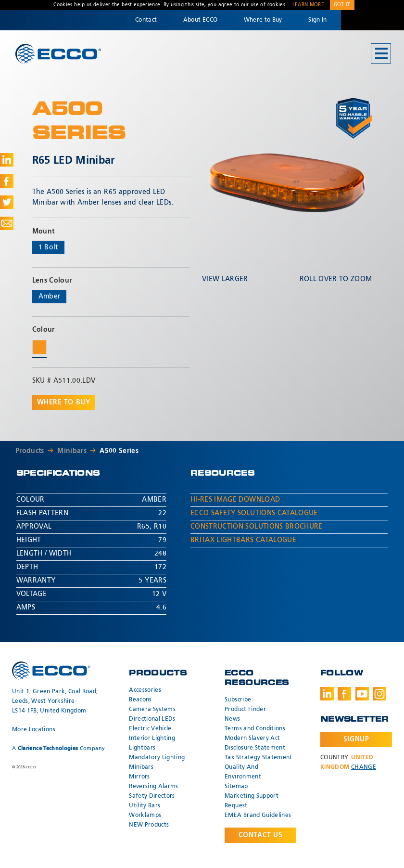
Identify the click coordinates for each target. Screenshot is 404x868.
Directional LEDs (152, 719)
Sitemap (236, 787)
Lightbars (142, 748)
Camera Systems (152, 710)
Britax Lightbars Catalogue (243, 540)
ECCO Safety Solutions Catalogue (254, 513)
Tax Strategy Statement (259, 758)
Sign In (317, 20)
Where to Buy (263, 20)
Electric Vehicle (150, 729)
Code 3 (372, 20)
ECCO (58, 54)
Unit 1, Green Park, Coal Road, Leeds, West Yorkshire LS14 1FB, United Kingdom (55, 701)
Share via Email (7, 223)
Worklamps (145, 816)
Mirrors (139, 777)
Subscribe (238, 700)
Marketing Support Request (252, 801)
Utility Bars (145, 806)
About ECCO (201, 20)
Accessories (145, 690)
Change (364, 767)
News (232, 719)
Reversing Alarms (154, 787)
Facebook (344, 694)
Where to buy (64, 402)
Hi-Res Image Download (235, 500)
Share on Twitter (7, 202)
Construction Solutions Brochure (257, 527)
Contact (146, 20)
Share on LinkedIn (7, 160)
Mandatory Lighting (157, 758)
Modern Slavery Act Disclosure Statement (255, 743)
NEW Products (149, 825)
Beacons (140, 700)
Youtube (362, 694)
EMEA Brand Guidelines (258, 816)
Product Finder (245, 710)
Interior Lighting (152, 738)
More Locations (34, 730)
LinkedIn (327, 694)
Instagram (379, 694)
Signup (356, 739)
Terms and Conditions (255, 729)
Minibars (72, 451)
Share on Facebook (7, 181)
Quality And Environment (243, 772)
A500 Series (119, 451)
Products (30, 451)
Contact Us (261, 835)
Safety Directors (152, 796)
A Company (58, 748)
